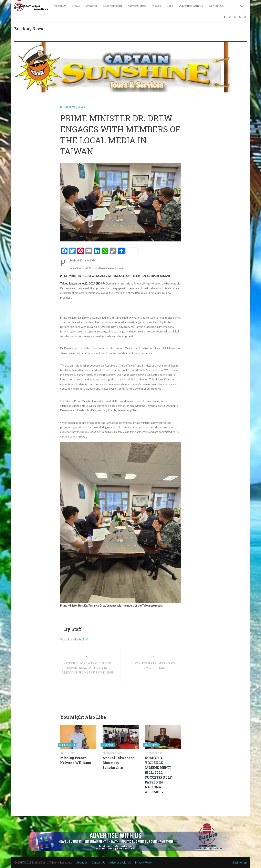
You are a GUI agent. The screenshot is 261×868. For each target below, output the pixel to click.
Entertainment (113, 6)
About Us (60, 6)
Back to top (240, 862)
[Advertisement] (134, 697)
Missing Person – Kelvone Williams (76, 760)
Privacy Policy (143, 862)
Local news (68, 107)
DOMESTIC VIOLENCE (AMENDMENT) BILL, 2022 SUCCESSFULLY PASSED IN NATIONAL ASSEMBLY (158, 775)
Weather (92, 6)
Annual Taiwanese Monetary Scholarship (118, 763)
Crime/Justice (137, 6)
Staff (86, 639)
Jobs (170, 6)
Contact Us (216, 6)
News (76, 6)
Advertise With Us (191, 6)
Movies (156, 6)
